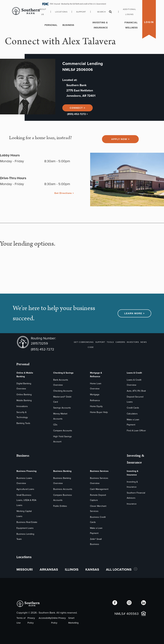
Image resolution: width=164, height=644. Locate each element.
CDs (55, 425)
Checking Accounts (63, 391)
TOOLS (110, 342)
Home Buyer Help (99, 412)
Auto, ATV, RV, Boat (136, 391)
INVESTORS (133, 342)
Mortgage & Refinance (96, 375)
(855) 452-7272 (43, 349)
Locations (61, 12)
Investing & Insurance (100, 25)
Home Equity (96, 406)
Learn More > (134, 313)
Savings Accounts (62, 408)
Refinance (95, 400)
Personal (51, 25)
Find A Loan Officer (136, 431)
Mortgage (95, 395)
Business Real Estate (27, 522)
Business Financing (26, 471)
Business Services (99, 471)
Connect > (77, 108)
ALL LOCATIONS (119, 569)
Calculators (132, 414)
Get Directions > (64, 193)
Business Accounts (63, 489)
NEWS (144, 342)
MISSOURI (25, 569)
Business (68, 25)
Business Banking (62, 471)
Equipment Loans (25, 528)
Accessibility (45, 618)
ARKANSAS (49, 569)
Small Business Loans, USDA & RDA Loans (26, 500)
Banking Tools (23, 423)
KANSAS (92, 569)
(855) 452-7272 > (77, 114)
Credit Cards (133, 408)
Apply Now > (120, 139)
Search (104, 12)
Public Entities (60, 506)
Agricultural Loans (25, 489)
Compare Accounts (63, 431)
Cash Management (99, 489)
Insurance (132, 504)
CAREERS (120, 342)
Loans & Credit (134, 373)
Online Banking (24, 395)
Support (81, 12)
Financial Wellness (131, 25)
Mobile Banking (24, 400)
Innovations (22, 406)
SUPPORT (100, 342)
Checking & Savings (63, 373)
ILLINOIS (72, 569)
